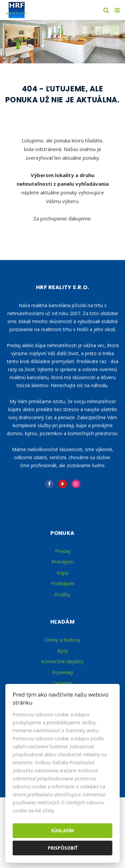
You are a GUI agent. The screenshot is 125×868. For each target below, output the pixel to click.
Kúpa (62, 573)
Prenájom (62, 562)
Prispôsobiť (63, 848)
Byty (63, 651)
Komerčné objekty (62, 661)
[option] (62, 42)
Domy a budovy (63, 640)
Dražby (62, 594)
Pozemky (63, 672)
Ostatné (62, 683)
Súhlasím (62, 830)
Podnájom (63, 583)
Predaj (63, 551)
